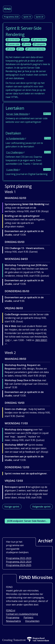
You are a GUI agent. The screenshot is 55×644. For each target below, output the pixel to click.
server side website (17, 114)
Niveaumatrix (13, 621)
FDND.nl (11, 610)
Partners (28, 617)
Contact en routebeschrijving (22, 614)
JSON (28, 521)
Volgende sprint (41, 507)
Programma (13, 617)
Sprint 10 (27, 17)
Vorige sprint (12, 507)
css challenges (14, 152)
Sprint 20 (40, 17)
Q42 (7, 340)
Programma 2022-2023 (19, 558)
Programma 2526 (11, 17)
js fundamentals (15, 138)
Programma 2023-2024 (19, 562)
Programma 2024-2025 (19, 565)
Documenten (32, 621)
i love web (12, 170)
